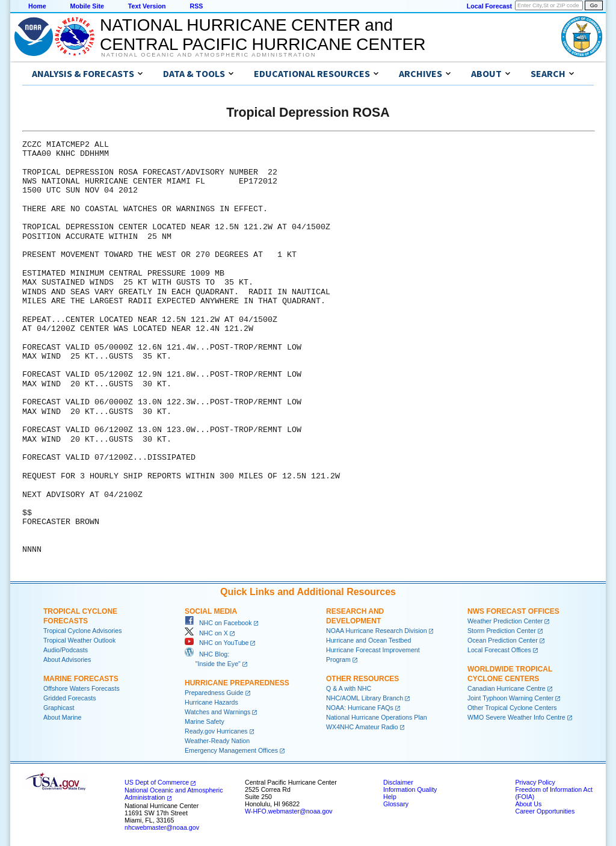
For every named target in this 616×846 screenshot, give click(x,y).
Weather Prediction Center (505, 621)
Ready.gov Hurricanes (216, 731)
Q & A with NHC (349, 688)
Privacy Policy (535, 782)
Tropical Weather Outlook (79, 640)
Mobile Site (87, 6)
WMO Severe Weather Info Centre (516, 717)
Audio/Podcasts (66, 650)
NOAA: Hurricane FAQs (360, 708)
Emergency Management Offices (231, 750)
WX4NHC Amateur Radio (362, 727)
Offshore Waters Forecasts (82, 688)
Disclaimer (398, 782)
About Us (528, 804)
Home (37, 6)
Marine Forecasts (81, 679)
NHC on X (206, 633)
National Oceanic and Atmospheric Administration (208, 55)
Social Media (211, 611)
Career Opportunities (545, 811)
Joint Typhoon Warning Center (510, 698)
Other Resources (362, 679)
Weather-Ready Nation (217, 741)
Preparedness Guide (214, 693)
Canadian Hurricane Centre (507, 688)
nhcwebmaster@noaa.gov (162, 827)
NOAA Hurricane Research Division (377, 631)
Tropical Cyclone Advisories (83, 631)
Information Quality (410, 789)
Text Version (147, 6)
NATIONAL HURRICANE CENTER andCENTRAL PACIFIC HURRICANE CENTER (263, 35)
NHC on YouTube (217, 643)
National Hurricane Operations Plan (377, 717)
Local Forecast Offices (499, 650)
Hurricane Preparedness (237, 683)
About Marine (62, 717)
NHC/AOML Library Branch (365, 698)
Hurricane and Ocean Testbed (368, 640)
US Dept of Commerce (157, 782)
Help (390, 797)
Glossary (396, 804)
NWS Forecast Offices (513, 611)
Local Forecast (489, 6)
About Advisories (67, 659)
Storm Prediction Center (502, 631)
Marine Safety (205, 721)
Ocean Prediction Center (503, 640)
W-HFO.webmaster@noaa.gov (289, 811)
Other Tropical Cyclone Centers (512, 708)
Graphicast (59, 708)
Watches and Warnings (217, 712)
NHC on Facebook (218, 623)
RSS (196, 6)
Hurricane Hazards (211, 702)
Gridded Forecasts (70, 698)
